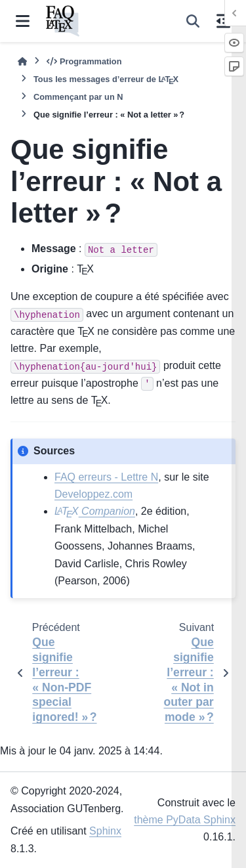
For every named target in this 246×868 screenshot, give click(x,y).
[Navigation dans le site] (23, 21)
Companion (95, 511)
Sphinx (105, 831)
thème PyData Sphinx (185, 820)
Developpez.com (93, 494)
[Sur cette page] (223, 21)
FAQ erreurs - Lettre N (106, 477)
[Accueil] (22, 61)
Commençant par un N (78, 97)
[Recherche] (193, 21)
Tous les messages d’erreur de (106, 79)
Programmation (84, 61)
